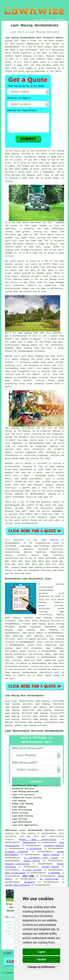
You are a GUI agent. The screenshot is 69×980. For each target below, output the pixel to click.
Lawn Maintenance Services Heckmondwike (34, 731)
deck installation (15, 873)
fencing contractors (17, 864)
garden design (51, 867)
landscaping (29, 842)
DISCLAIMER (60, 20)
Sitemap (7, 953)
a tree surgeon (32, 870)
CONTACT (50, 20)
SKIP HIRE (28, 876)
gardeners (29, 882)
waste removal (51, 855)
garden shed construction (38, 840)
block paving (32, 861)
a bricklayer (34, 849)
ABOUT (42, 20)
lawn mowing (30, 725)
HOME (36, 20)
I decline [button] (41, 959)
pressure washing (54, 846)
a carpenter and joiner (41, 858)
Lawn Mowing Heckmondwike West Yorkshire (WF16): (35, 38)
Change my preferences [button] (41, 967)
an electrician (49, 879)
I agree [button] (41, 952)
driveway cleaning (16, 852)
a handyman (54, 873)
